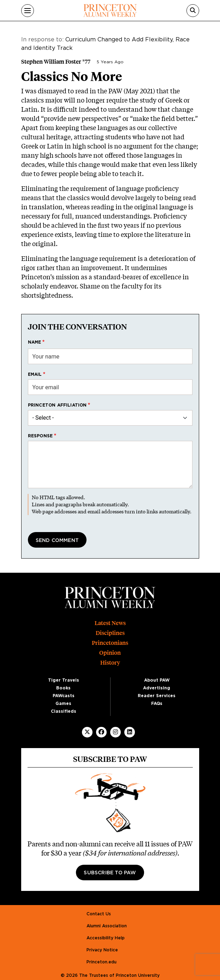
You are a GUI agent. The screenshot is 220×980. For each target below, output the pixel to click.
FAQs (157, 704)
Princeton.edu (102, 962)
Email (35, 374)
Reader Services (157, 696)
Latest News (110, 623)
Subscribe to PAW (110, 873)
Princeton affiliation (57, 405)
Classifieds (64, 711)
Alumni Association (107, 926)
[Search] (193, 11)
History (110, 663)
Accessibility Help (106, 938)
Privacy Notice (102, 950)
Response (40, 436)
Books (63, 688)
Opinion (110, 653)
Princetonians (110, 643)
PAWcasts (64, 696)
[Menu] (28, 11)
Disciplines (110, 633)
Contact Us (99, 914)
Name (35, 342)
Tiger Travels (64, 680)
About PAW (157, 680)
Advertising (157, 688)
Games (63, 704)
